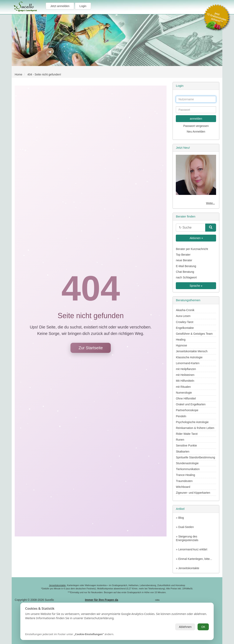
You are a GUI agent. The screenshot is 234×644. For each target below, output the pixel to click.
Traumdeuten (184, 481)
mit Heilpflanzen (186, 369)
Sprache (196, 286)
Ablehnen (185, 627)
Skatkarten (183, 452)
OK (203, 627)
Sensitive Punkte (186, 445)
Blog (181, 518)
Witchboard (183, 487)
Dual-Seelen (186, 527)
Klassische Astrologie (189, 357)
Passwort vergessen (196, 126)
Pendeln (181, 416)
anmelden (196, 119)
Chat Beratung (185, 272)
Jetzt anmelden (60, 6)
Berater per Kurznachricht (192, 249)
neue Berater (184, 260)
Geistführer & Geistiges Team (194, 334)
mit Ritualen (183, 387)
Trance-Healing (185, 475)
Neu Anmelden (196, 132)
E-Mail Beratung (186, 266)
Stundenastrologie (187, 463)
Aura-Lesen (183, 316)
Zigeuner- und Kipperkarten (193, 493)
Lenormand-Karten (188, 363)
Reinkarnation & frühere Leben (195, 428)
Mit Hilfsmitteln (185, 381)
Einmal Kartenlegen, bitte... (195, 559)
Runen (180, 440)
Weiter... (210, 203)
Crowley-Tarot (184, 322)
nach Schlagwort (186, 277)
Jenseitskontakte (189, 568)
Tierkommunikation (188, 469)
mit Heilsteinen (185, 375)
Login (83, 6)
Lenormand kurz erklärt (193, 549)
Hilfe (157, 600)
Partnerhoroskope (187, 410)
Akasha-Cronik (185, 310)
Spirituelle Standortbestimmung (195, 457)
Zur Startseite (91, 348)
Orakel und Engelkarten (191, 404)
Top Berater (183, 255)
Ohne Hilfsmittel (186, 398)
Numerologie (184, 393)
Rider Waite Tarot (187, 434)
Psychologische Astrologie (192, 422)
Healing (181, 340)
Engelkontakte (185, 328)
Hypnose (181, 345)
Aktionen (196, 238)
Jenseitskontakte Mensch (192, 351)
